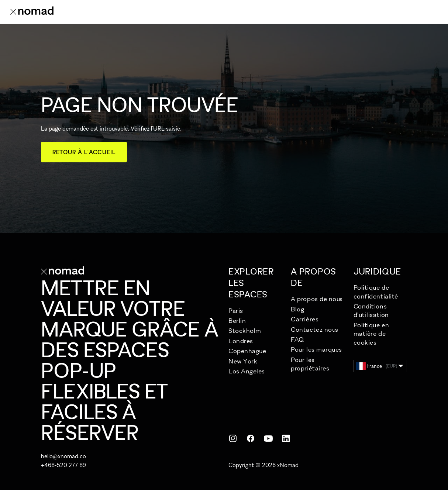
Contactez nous (315, 329)
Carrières (305, 319)
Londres (241, 341)
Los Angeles (247, 371)
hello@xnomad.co (63, 456)
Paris (236, 310)
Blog (297, 309)
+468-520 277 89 (63, 465)
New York (243, 361)
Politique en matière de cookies (371, 334)
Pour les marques (316, 349)
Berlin (237, 320)
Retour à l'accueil (84, 152)
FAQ (297, 339)
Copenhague (247, 351)
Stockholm (245, 330)
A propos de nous (317, 299)
